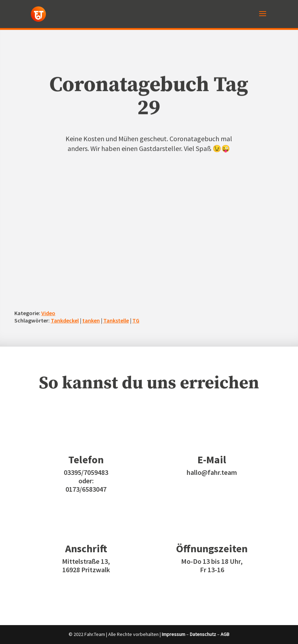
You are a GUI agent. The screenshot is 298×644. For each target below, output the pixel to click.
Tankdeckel (65, 320)
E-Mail (212, 459)
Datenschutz (203, 634)
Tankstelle (116, 320)
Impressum (174, 634)
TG (136, 320)
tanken (91, 320)
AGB (225, 634)
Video (48, 313)
